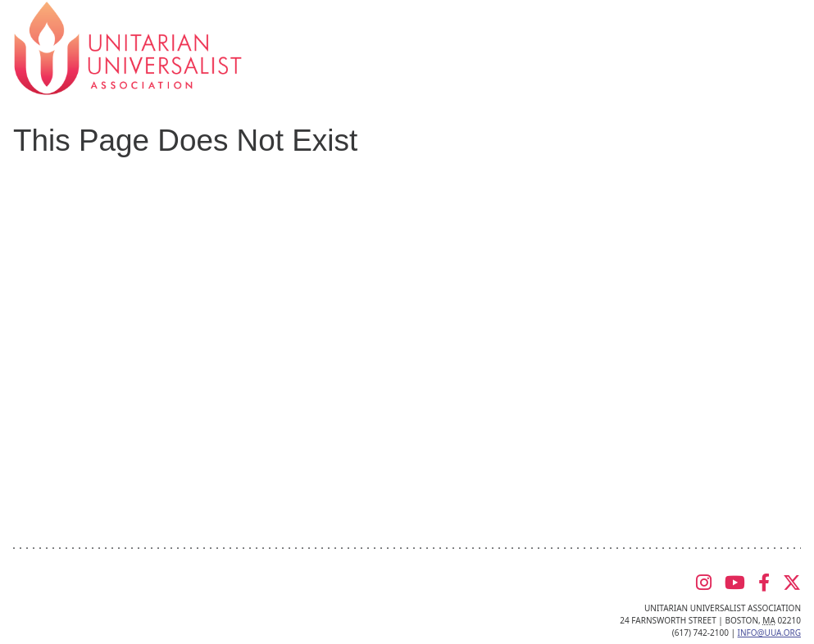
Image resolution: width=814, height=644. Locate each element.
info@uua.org (769, 633)
